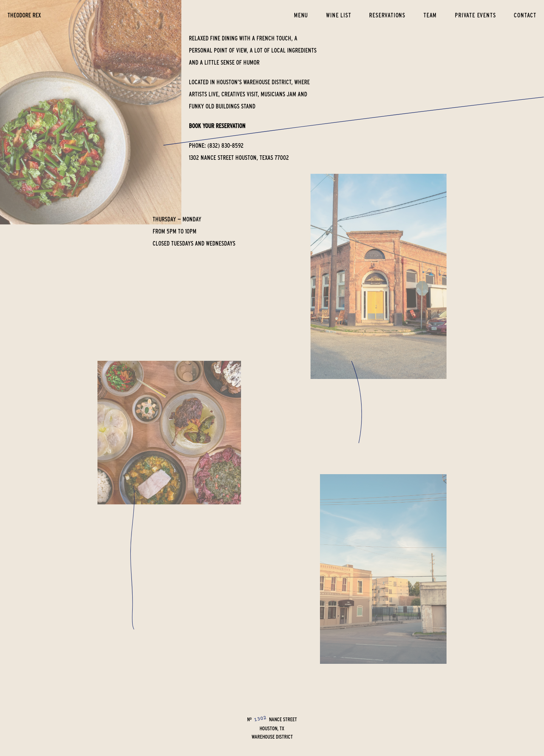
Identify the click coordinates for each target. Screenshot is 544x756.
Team (430, 15)
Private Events (475, 15)
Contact (525, 15)
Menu (301, 15)
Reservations (387, 15)
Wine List (338, 15)
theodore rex (24, 15)
